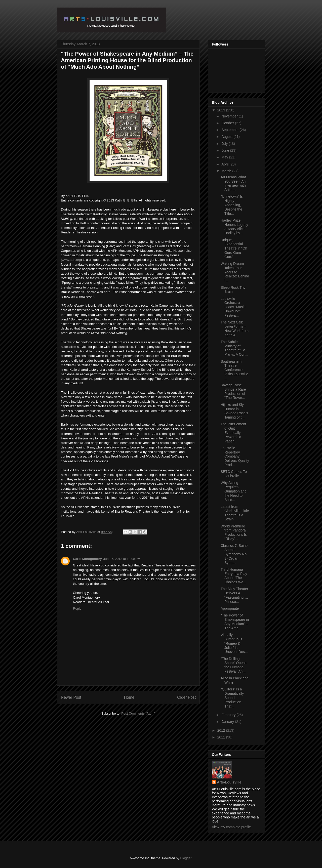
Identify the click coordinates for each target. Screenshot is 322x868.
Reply (77, 609)
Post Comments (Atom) (138, 713)
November (230, 116)
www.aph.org (71, 260)
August (227, 137)
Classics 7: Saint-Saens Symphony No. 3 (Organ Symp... (234, 554)
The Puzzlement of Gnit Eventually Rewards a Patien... (233, 432)
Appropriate (230, 608)
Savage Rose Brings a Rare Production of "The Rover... (233, 391)
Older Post (186, 697)
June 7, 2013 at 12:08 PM (122, 559)
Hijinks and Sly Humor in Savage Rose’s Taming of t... (234, 411)
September (230, 130)
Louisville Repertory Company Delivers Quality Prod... (235, 456)
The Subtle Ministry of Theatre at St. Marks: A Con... (234, 348)
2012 (222, 730)
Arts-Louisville (229, 782)
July (225, 144)
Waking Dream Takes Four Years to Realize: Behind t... (235, 272)
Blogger (186, 858)
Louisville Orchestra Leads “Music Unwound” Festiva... (233, 307)
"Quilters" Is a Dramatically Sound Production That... (232, 698)
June (226, 150)
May (225, 157)
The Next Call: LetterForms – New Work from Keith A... (235, 328)
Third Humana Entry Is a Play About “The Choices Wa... (234, 576)
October (228, 123)
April (225, 164)
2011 (222, 737)
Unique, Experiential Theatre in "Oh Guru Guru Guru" (234, 248)
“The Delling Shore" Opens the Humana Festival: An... (233, 665)
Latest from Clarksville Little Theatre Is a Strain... (235, 513)
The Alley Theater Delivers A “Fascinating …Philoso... (234, 595)
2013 (222, 110)
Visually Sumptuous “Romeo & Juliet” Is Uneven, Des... (234, 643)
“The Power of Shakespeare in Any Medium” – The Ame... (235, 622)
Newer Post (71, 697)
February (229, 715)
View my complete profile (231, 827)
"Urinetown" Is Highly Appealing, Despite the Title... (232, 205)
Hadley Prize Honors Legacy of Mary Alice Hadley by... (234, 227)
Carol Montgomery (87, 559)
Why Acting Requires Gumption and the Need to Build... (234, 491)
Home (129, 697)
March (227, 171)
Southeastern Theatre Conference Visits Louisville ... (234, 370)
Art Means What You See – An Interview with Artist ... (233, 183)
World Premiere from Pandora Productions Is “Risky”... (234, 532)
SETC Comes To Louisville (234, 474)
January (228, 722)
